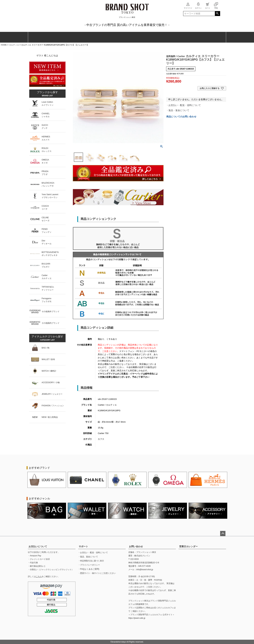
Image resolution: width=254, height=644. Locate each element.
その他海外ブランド (51, 312)
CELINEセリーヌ (46, 219)
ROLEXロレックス (47, 150)
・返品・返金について (178, 110)
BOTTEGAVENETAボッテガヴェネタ (50, 254)
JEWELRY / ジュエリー (52, 394)
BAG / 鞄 (45, 348)
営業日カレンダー (188, 546)
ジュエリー (139, 37)
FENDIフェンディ (47, 231)
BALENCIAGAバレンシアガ (48, 184)
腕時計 (89, 37)
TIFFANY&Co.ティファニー (48, 288)
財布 (65, 37)
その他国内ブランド (51, 323)
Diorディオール (47, 242)
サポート (83, 546)
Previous (21, 480)
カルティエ (14, 45)
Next (233, 480)
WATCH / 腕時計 (49, 371)
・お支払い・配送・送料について (183, 105)
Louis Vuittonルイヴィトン (48, 104)
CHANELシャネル (46, 115)
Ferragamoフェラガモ (47, 300)
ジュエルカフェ (167, 608)
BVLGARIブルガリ (46, 265)
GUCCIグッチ (45, 127)
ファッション (114, 37)
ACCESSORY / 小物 (51, 383)
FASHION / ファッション (53, 406)
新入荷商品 (214, 37)
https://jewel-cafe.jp (137, 618)
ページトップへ (223, 534)
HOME (4, 45)
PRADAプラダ (45, 173)
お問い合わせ (136, 546)
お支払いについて (38, 546)
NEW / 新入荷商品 (50, 417)
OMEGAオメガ (45, 161)
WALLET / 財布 (48, 359)
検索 (217, 14)
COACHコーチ (45, 208)
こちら (39, 576)
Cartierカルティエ (47, 277)
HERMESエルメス (46, 138)
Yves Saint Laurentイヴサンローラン (50, 196)
